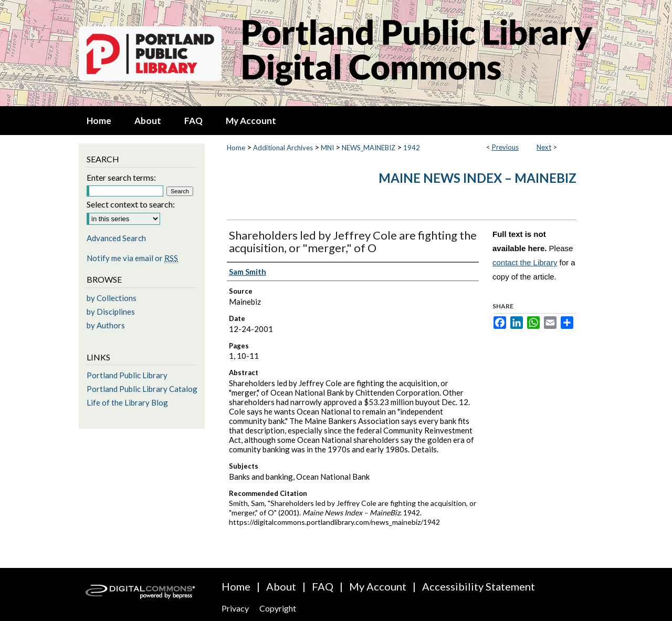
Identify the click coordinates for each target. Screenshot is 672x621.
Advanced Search (116, 238)
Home (236, 148)
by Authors (106, 325)
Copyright (278, 608)
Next (544, 147)
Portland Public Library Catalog (142, 389)
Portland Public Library (127, 375)
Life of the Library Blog (127, 402)
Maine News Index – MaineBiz (477, 178)
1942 (412, 148)
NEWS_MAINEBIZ (369, 148)
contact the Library (525, 262)
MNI (327, 148)
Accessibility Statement (479, 586)
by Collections (112, 298)
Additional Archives (283, 148)
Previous (505, 147)
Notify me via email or (132, 258)
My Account (378, 586)
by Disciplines (111, 312)
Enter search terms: (121, 177)
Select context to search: (131, 204)
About (281, 586)
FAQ (323, 586)
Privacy (235, 608)
